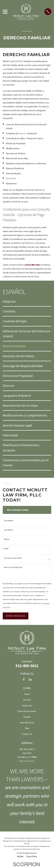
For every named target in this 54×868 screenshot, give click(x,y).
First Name (8, 521)
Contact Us (27, 734)
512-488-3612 (27, 666)
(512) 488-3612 (33, 265)
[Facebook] (24, 679)
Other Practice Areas (27, 711)
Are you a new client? (13, 558)
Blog (27, 728)
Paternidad (11, 178)
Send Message (15, 616)
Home (27, 694)
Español (27, 717)
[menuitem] (27, 301)
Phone (7, 539)
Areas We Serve (27, 723)
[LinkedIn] (30, 679)
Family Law (27, 706)
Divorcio (22, 133)
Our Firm (27, 700)
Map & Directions (27, 761)
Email (6, 549)
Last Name (8, 530)
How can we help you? (13, 567)
